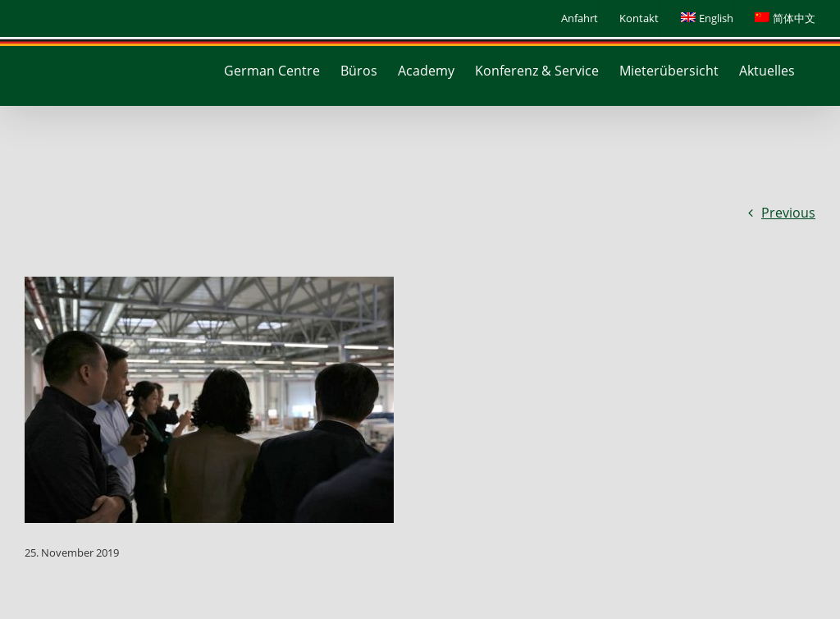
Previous (788, 213)
